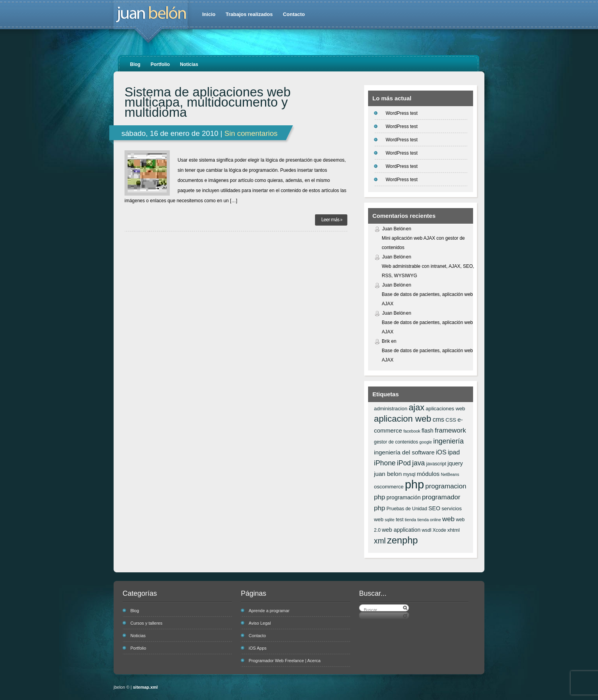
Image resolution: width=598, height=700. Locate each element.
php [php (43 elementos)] (414, 484)
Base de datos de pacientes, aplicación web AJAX (427, 299)
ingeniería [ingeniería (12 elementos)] (448, 441)
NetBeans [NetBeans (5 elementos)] (450, 474)
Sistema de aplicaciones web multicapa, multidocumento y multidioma (208, 102)
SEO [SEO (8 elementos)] (434, 508)
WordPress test (402, 113)
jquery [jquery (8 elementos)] (455, 463)
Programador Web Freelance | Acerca (285, 661)
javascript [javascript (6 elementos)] (436, 464)
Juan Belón (394, 229)
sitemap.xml (146, 687)
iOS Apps (258, 648)
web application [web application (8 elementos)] (401, 530)
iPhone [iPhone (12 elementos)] (385, 463)
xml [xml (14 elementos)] (380, 541)
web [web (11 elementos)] (448, 519)
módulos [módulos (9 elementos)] (428, 474)
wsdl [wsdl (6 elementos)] (427, 530)
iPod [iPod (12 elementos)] (404, 463)
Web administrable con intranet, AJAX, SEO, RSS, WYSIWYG (428, 271)
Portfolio (160, 64)
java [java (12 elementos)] (419, 463)
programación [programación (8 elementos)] (404, 497)
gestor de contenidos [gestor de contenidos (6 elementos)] (396, 442)
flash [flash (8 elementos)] (427, 431)
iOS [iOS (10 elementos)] (441, 452)
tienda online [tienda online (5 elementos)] (429, 520)
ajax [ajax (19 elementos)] (416, 407)
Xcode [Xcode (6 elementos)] (439, 530)
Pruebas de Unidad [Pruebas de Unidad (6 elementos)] (407, 509)
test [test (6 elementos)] (400, 520)
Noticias (189, 64)
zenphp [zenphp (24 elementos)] (402, 540)
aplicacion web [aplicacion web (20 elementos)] (403, 419)
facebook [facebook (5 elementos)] (412, 431)
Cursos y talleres (146, 623)
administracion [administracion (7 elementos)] (391, 409)
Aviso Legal (260, 623)
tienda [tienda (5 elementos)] (410, 520)
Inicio (209, 14)
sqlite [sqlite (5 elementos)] (390, 520)
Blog (135, 64)
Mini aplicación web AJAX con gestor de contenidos (423, 243)
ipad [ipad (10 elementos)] (454, 452)
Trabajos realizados (249, 14)
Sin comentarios (251, 133)
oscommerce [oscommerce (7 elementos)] (389, 487)
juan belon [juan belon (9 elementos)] (388, 474)
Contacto (294, 14)
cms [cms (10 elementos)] (438, 419)
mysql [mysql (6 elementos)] (409, 474)
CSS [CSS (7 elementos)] (451, 420)
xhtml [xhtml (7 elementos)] (454, 530)
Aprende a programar (269, 611)
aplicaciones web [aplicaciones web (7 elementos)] (445, 409)
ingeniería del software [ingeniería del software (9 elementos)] (404, 452)
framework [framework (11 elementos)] (450, 430)
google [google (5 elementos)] (425, 442)
